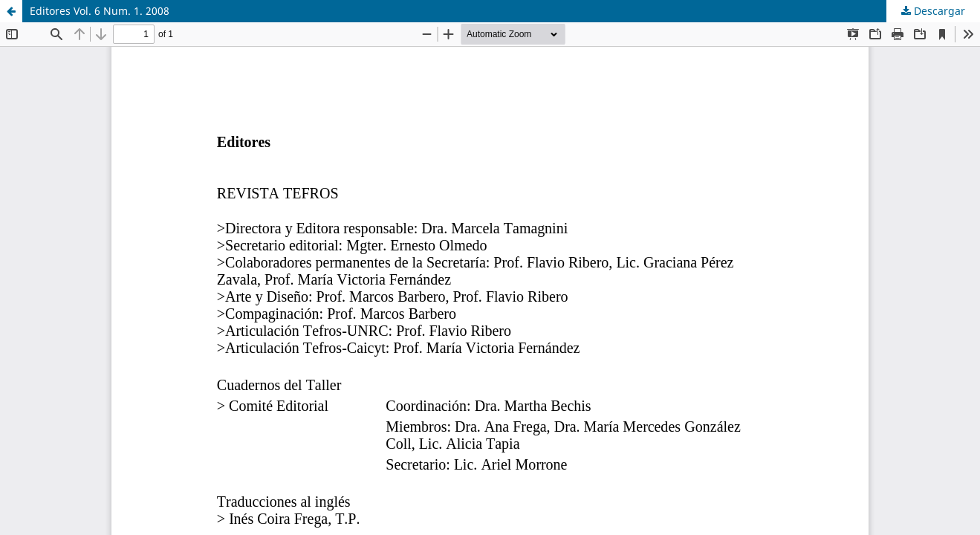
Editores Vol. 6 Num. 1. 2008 (100, 11)
